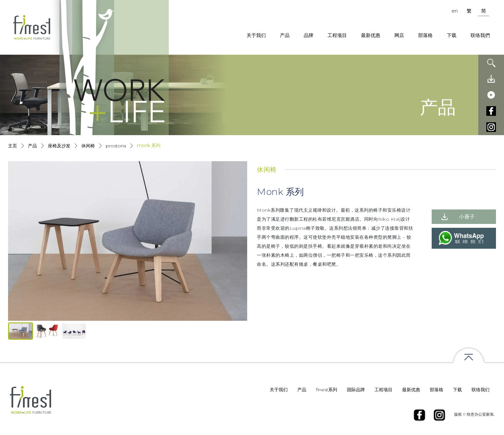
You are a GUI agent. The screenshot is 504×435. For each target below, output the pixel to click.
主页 (13, 146)
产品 (285, 35)
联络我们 (481, 390)
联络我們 (480, 35)
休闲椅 (88, 146)
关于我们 (256, 35)
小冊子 (467, 217)
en (455, 11)
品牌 (309, 35)
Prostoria (116, 146)
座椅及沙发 (59, 146)
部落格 (425, 35)
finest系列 (327, 390)
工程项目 (337, 35)
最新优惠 (371, 35)
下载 (452, 35)
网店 (399, 35)
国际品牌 (356, 390)
